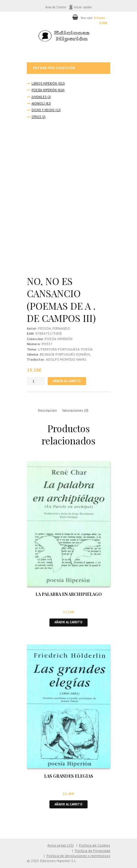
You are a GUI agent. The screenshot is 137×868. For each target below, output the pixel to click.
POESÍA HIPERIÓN (44, 90)
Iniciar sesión (83, 7)
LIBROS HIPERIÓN (44, 83)
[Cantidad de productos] (36, 381)
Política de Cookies (95, 845)
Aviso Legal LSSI (60, 845)
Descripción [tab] (47, 410)
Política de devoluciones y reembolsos (78, 856)
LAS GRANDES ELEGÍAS (69, 776)
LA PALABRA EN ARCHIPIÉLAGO (69, 594)
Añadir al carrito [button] (68, 622)
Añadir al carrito (67, 381)
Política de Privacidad (92, 851)
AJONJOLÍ (38, 103)
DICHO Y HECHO (43, 110)
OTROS (36, 117)
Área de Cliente (56, 7)
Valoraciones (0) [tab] (75, 410)
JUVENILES (39, 97)
